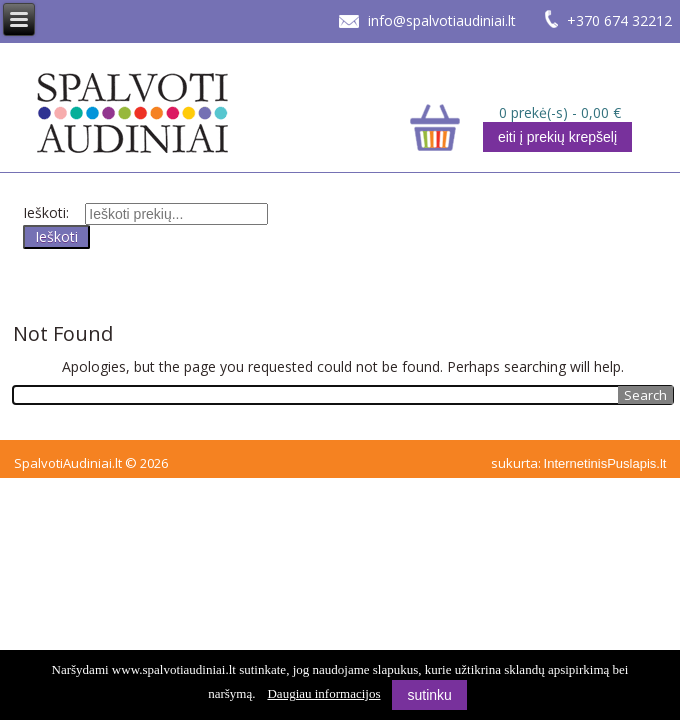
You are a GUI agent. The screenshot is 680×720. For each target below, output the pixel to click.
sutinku (429, 695)
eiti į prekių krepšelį (557, 137)
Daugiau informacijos (323, 693)
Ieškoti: (46, 212)
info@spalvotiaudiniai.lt (442, 20)
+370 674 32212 (619, 20)
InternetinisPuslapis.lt (605, 463)
